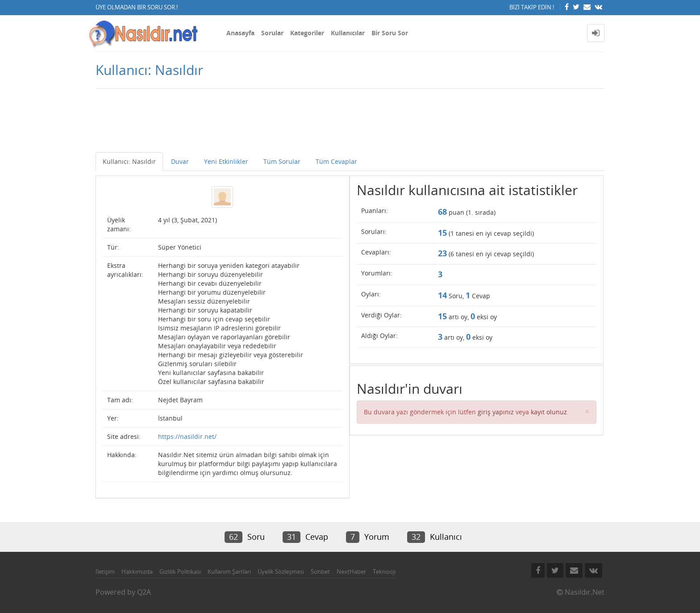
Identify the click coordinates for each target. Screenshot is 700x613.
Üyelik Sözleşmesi (281, 571)
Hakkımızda (137, 571)
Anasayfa (240, 33)
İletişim (105, 571)
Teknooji (384, 571)
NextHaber (351, 571)
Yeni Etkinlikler (226, 161)
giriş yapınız (496, 412)
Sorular (272, 33)
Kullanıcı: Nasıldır (129, 161)
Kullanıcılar (348, 33)
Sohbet (320, 571)
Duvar (180, 161)
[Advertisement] (350, 125)
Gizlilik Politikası (180, 571)
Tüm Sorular (282, 161)
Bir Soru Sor (390, 33)
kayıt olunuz (549, 412)
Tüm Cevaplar (336, 161)
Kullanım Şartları (229, 571)
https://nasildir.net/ (187, 436)
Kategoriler (307, 33)
